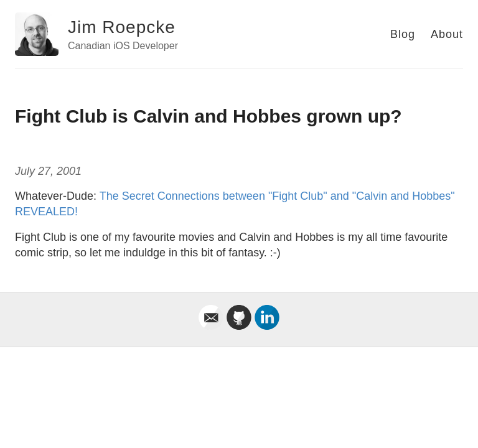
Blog (403, 34)
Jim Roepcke (122, 27)
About (447, 34)
